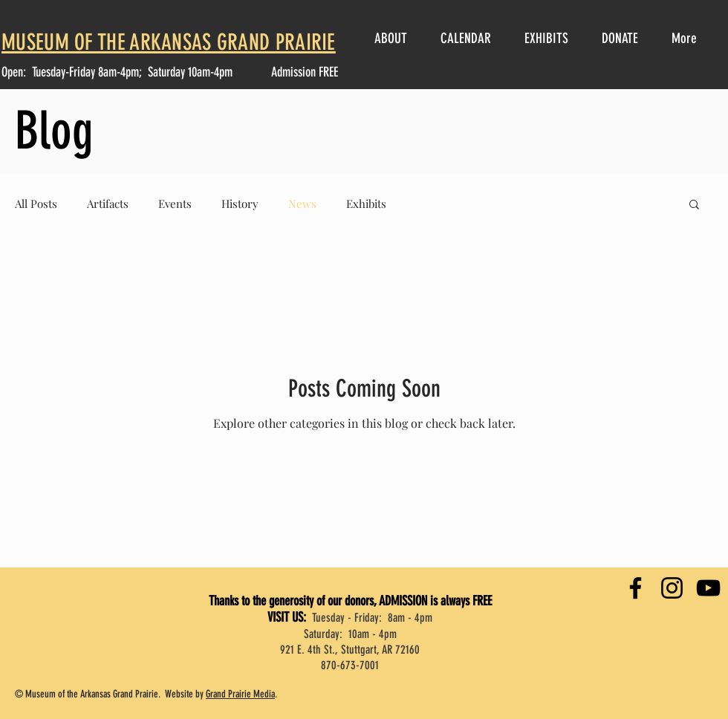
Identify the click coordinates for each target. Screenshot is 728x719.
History (240, 204)
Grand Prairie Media (240, 694)
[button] (694, 205)
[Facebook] (636, 588)
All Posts (36, 204)
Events (175, 204)
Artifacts (108, 204)
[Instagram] (672, 588)
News (302, 204)
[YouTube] (708, 588)
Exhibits (366, 204)
